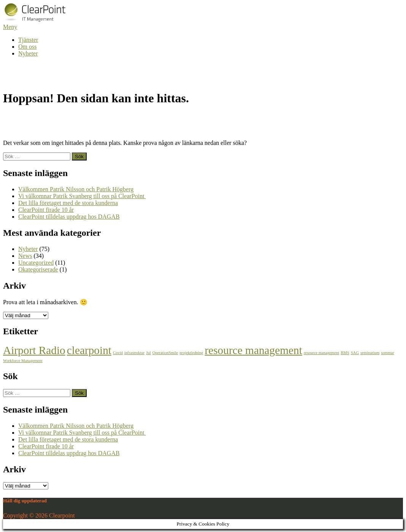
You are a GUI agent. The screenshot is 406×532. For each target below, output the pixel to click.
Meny (10, 27)
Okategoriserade (38, 269)
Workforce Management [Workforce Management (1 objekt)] (23, 361)
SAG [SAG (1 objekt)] (355, 353)
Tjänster (28, 40)
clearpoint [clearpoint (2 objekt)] (89, 350)
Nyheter (28, 53)
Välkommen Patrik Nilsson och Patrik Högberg (76, 189)
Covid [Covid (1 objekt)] (118, 353)
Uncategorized (36, 263)
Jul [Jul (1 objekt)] (148, 353)
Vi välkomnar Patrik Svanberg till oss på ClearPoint (82, 196)
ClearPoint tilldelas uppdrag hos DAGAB (69, 217)
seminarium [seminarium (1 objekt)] (370, 353)
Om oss (27, 47)
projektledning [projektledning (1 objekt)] (191, 353)
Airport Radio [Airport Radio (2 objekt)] (34, 350)
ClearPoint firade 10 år (46, 210)
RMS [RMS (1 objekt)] (345, 353)
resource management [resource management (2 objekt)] (253, 350)
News (25, 256)
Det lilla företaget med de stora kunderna (68, 203)
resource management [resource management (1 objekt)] (321, 353)
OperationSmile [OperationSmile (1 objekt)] (165, 353)
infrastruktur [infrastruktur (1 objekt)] (134, 353)
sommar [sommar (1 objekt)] (387, 353)
